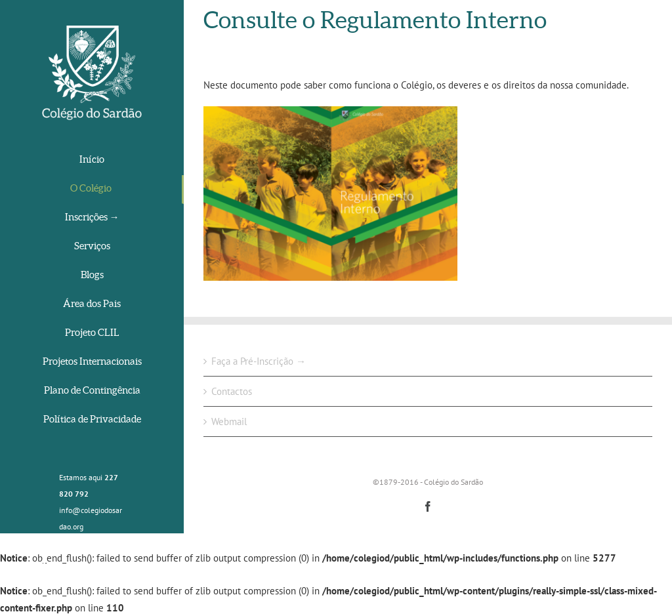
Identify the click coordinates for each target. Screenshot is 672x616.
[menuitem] (92, 160)
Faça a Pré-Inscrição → (259, 361)
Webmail (229, 421)
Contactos (232, 391)
